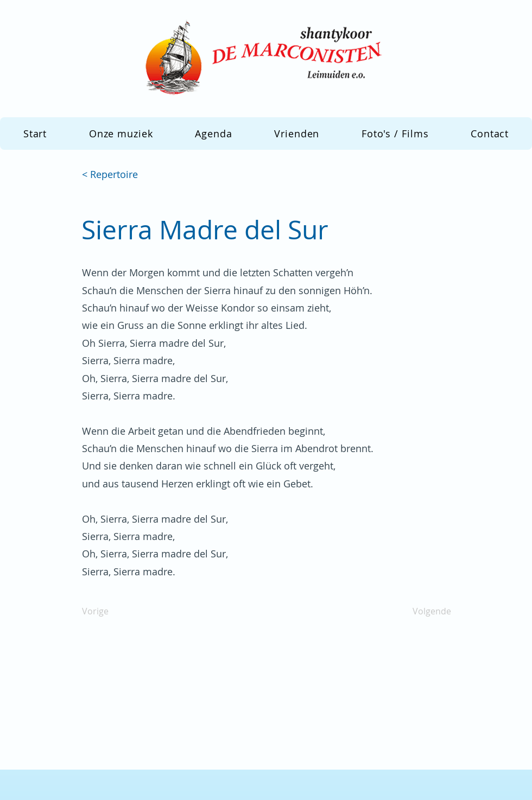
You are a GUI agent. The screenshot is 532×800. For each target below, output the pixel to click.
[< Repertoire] (118, 175)
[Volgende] (424, 611)
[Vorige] (118, 611)
